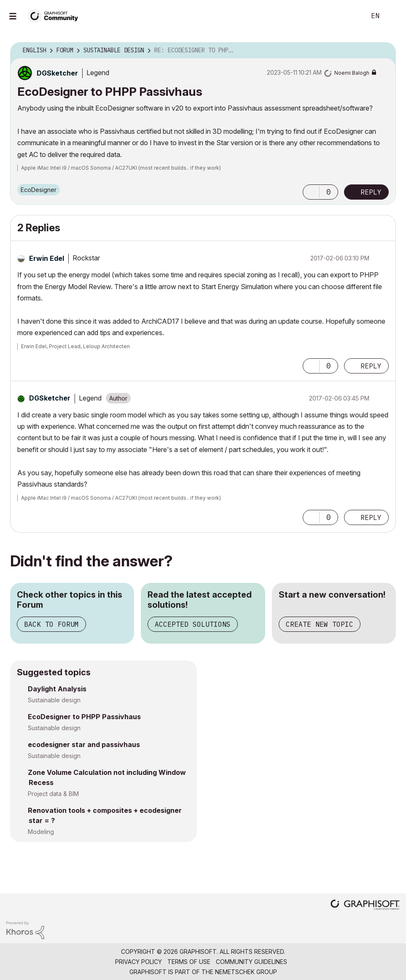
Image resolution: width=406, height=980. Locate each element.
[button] (311, 192)
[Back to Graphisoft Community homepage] (56, 15)
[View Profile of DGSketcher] (57, 73)
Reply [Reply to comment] (371, 366)
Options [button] (384, 51)
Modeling (41, 832)
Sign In (393, 16)
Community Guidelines (251, 962)
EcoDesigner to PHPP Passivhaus (84, 717)
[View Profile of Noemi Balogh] (352, 73)
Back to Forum (51, 624)
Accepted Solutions (193, 624)
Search (350, 16)
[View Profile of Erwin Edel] (47, 258)
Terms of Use (189, 962)
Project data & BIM (53, 794)
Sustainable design (54, 700)
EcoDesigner (39, 190)
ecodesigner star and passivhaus (84, 744)
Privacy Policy (138, 962)
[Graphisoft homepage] (365, 906)
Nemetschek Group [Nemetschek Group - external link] (246, 972)
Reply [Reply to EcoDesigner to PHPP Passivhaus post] (371, 192)
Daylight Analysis (57, 689)
